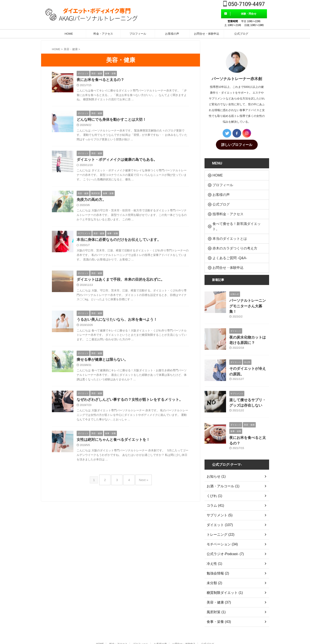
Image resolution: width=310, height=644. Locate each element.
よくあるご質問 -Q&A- (226, 245)
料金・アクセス (103, 34)
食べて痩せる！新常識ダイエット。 (234, 218)
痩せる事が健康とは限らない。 (104, 363)
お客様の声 (172, 34)
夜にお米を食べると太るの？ (102, 80)
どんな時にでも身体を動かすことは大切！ (113, 120)
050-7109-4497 (244, 4)
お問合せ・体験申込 (207, 34)
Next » (140, 482)
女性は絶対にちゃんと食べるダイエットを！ (115, 444)
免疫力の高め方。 (92, 201)
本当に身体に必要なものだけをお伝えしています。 (121, 242)
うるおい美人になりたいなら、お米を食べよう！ (119, 322)
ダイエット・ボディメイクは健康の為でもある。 (119, 161)
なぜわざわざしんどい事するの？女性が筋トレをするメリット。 (133, 403)
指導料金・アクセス (224, 210)
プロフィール (138, 34)
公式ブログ (241, 34)
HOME (69, 34)
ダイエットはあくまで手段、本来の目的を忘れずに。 (123, 282)
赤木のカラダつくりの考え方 (230, 236)
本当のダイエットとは (226, 227)
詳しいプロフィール (237, 144)
